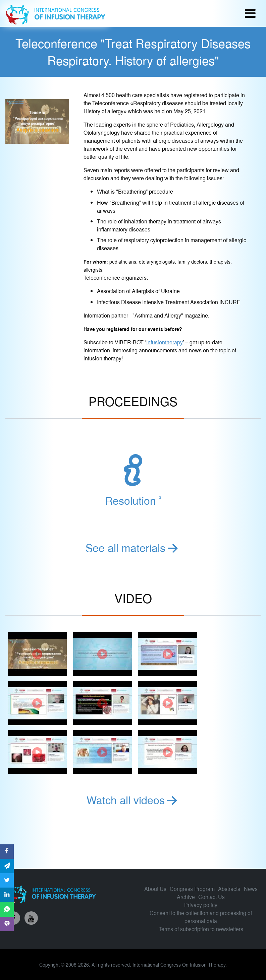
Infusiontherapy (165, 342)
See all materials (133, 547)
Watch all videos (133, 799)
